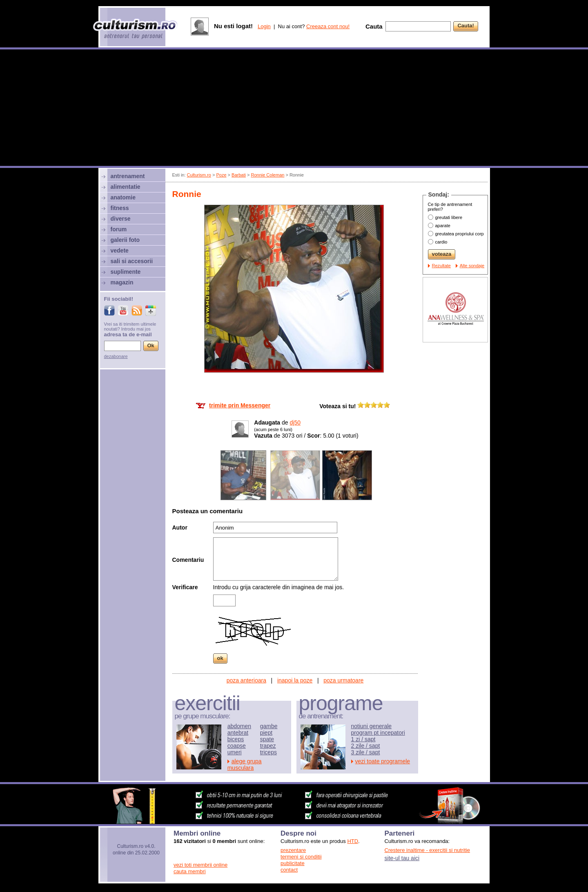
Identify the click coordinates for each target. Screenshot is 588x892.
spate (267, 739)
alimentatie (126, 187)
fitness (120, 208)
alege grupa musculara (245, 765)
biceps (236, 739)
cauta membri (190, 871)
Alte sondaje (472, 266)
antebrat (238, 733)
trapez (268, 746)
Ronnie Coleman (267, 175)
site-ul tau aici (402, 858)
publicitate (293, 863)
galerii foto (125, 240)
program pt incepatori (378, 733)
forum (119, 229)
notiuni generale (372, 726)
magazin (122, 282)
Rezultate (441, 266)
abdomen (239, 726)
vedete (120, 250)
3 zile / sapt (366, 752)
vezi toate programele (383, 761)
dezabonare (116, 356)
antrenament (128, 176)
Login (264, 26)
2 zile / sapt (366, 746)
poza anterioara (246, 680)
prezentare (293, 850)
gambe (269, 726)
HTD (353, 841)
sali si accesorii (132, 261)
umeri (235, 752)
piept (266, 733)
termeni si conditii (301, 857)
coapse (237, 746)
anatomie (123, 197)
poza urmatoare (343, 680)
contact (289, 870)
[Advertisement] (294, 109)
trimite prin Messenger (240, 405)
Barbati (239, 175)
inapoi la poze (295, 680)
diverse (121, 219)
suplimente (126, 272)
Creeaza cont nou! (328, 26)
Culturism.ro (199, 175)
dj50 (295, 423)
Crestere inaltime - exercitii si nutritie (428, 850)
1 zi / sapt (363, 739)
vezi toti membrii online (200, 865)
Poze (221, 175)
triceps (268, 752)
